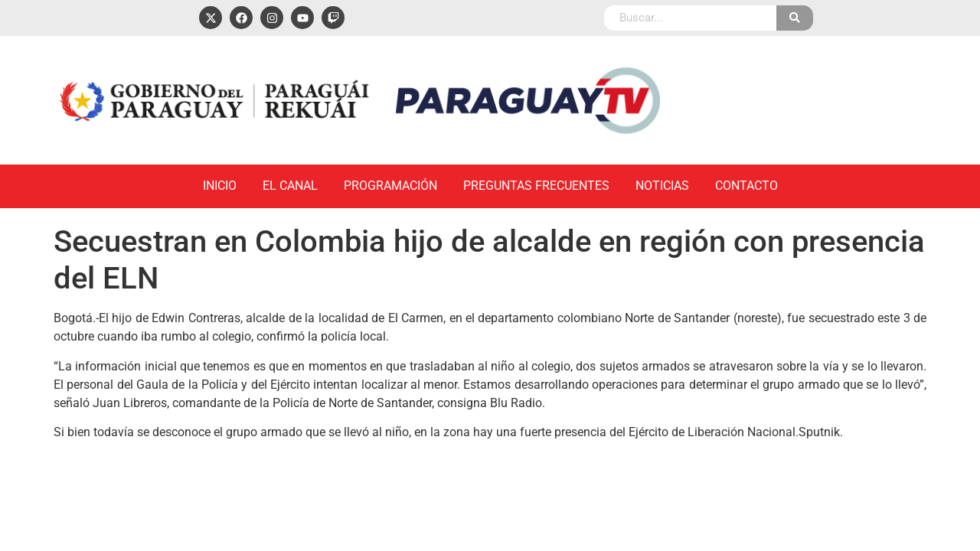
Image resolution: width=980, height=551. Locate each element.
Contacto (746, 186)
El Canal (290, 186)
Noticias (662, 186)
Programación (390, 186)
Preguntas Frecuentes (536, 186)
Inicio (220, 186)
